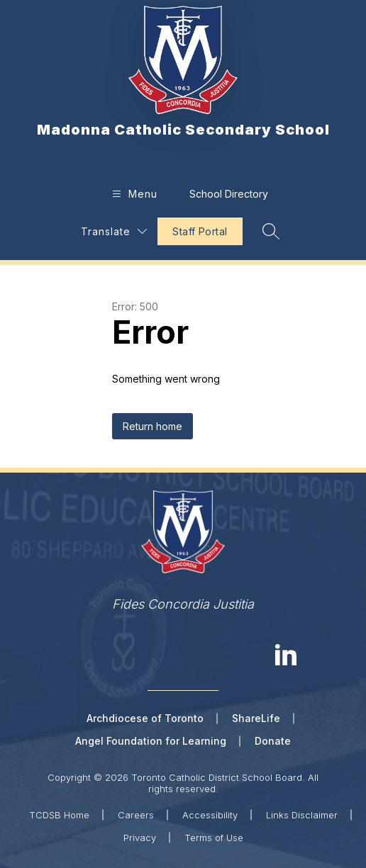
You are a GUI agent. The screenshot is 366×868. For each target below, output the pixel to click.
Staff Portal (200, 231)
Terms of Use (214, 838)
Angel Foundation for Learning (151, 741)
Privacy (140, 838)
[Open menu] (133, 194)
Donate (273, 741)
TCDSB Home (59, 815)
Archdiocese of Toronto (145, 718)
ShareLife (256, 718)
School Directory (229, 194)
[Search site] (271, 231)
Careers (136, 815)
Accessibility (210, 815)
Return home (152, 426)
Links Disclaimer (302, 815)
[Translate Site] (114, 231)
